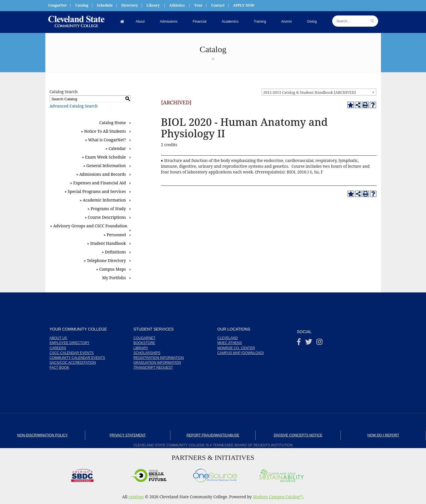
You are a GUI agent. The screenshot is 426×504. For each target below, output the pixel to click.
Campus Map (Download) (241, 353)
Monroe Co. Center (236, 348)
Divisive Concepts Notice (298, 435)
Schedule (105, 5)
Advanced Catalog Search (74, 106)
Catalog (82, 5)
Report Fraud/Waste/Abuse (213, 435)
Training (260, 22)
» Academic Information (103, 200)
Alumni (286, 22)
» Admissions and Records (101, 174)
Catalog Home (113, 123)
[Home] (122, 22)
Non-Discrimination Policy (42, 435)
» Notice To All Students (103, 131)
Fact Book (59, 368)
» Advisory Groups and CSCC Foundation (89, 226)
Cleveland (228, 338)
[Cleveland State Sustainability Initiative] (281, 474)
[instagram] (319, 343)
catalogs (136, 497)
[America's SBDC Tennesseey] (82, 474)
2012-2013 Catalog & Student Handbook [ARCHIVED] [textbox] (310, 92)
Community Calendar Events (77, 358)
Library (153, 5)
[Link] (213, 59)
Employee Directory (70, 343)
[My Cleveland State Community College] (76, 22)
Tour (198, 5)
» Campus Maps (111, 269)
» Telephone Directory (105, 260)
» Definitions (114, 252)
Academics (230, 22)
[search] (372, 21)
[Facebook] (299, 343)
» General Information (105, 166)
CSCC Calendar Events (72, 353)
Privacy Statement (128, 435)
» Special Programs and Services (95, 191)
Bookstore (144, 343)
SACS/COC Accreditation (73, 363)
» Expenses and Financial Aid (98, 183)
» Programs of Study (107, 209)
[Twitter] (309, 343)
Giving (312, 22)
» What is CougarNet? (105, 140)
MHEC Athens (230, 343)
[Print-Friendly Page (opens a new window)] (365, 105)
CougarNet (58, 5)
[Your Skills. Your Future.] (149, 474)
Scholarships (147, 353)
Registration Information (159, 358)
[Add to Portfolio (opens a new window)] (351, 105)
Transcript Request (153, 368)
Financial (200, 22)
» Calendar (116, 148)
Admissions (169, 22)
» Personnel (115, 235)
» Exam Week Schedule (104, 157)
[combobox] (319, 92)
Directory (129, 5)
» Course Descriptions (105, 217)
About (140, 22)
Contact (218, 5)
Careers (58, 348)
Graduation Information (157, 363)
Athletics (177, 5)
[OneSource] (215, 474)
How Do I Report (383, 435)
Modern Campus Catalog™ (278, 497)
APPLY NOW (244, 5)
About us (58, 338)
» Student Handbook (106, 243)
